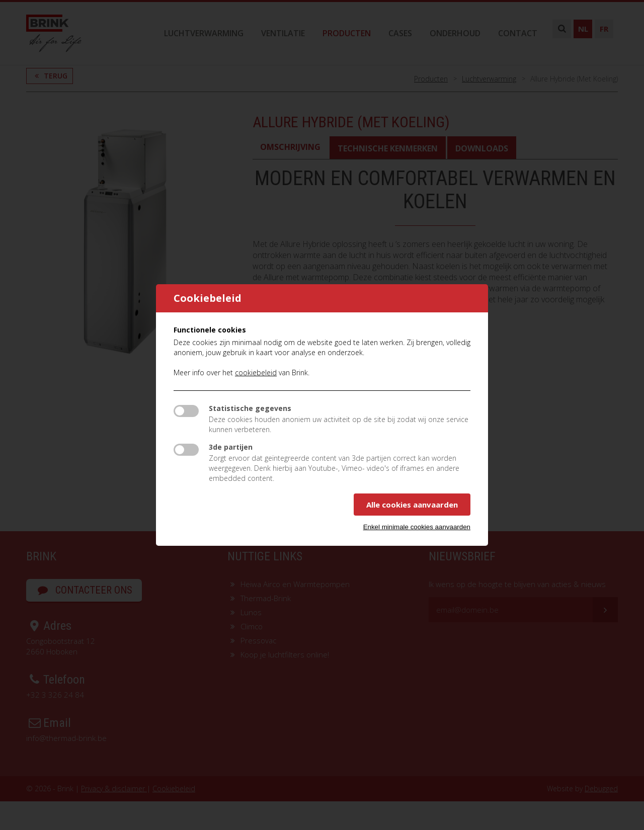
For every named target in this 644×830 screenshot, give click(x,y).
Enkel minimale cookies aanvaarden (417, 527)
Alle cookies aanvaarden (412, 505)
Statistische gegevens (250, 408)
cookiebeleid (256, 372)
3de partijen (231, 447)
